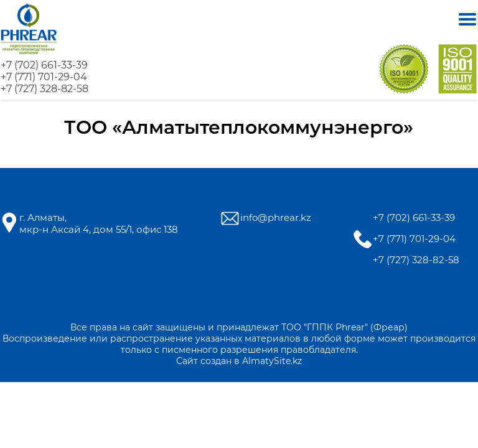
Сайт (187, 361)
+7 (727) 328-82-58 (45, 89)
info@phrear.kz (276, 217)
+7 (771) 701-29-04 (44, 77)
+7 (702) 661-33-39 (44, 65)
